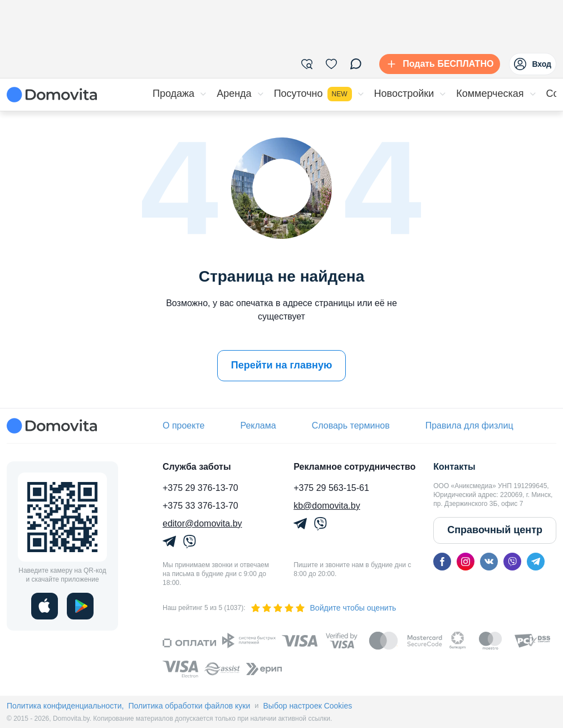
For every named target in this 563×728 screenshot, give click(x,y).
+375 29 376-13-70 (200, 488)
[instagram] (466, 562)
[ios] (45, 606)
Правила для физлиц (469, 426)
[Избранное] (331, 64)
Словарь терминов (351, 426)
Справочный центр (495, 530)
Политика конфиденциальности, (65, 706)
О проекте (183, 426)
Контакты (454, 467)
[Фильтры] (307, 64)
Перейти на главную (282, 365)
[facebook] (442, 562)
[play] (80, 606)
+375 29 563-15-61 (331, 488)
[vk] (489, 562)
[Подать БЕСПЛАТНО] (437, 64)
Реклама (258, 426)
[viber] (512, 562)
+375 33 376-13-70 (200, 506)
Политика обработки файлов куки (189, 706)
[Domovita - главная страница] (52, 95)
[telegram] (536, 562)
